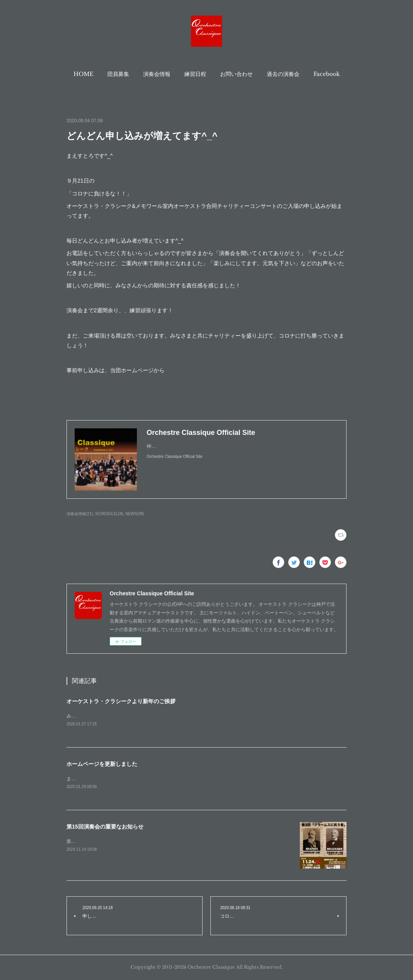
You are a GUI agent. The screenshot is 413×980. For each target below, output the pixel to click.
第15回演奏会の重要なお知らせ (105, 828)
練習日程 (195, 74)
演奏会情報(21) (80, 514)
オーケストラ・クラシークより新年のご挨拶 (121, 701)
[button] (83, 74)
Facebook (327, 74)
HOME (83, 74)
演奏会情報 (157, 74)
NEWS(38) (135, 514)
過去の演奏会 (283, 74)
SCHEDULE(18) (109, 514)
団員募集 (118, 74)
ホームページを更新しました (102, 764)
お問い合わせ (236, 74)
